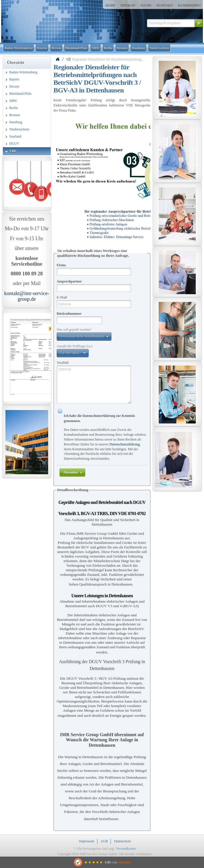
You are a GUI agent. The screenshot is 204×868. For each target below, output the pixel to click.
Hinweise (124, 862)
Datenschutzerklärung (125, 444)
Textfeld (63, 363)
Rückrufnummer (69, 314)
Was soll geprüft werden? (74, 330)
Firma (61, 265)
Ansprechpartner (69, 281)
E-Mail (62, 297)
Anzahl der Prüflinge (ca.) (75, 346)
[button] (199, 23)
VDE (68, 59)
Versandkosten (126, 849)
